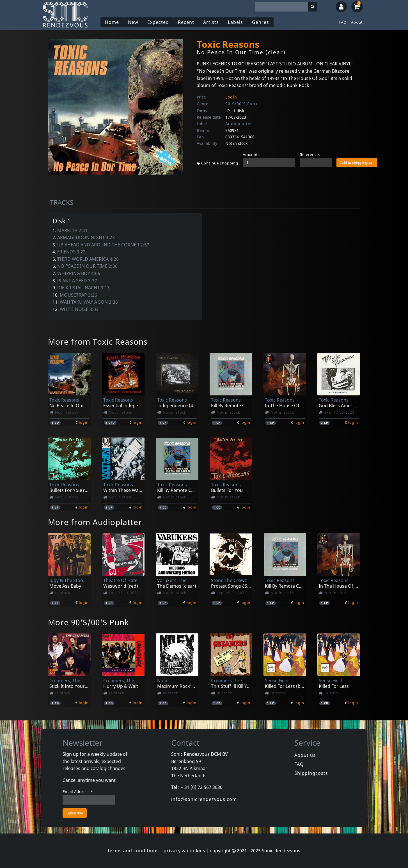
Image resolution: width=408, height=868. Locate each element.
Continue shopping (217, 163)
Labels (235, 22)
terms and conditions (133, 851)
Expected (158, 22)
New (133, 22)
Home (112, 22)
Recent (186, 22)
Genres (261, 22)
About (357, 22)
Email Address (78, 792)
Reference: (310, 154)
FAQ (343, 22)
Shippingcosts (311, 773)
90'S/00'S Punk (241, 104)
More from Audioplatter (95, 522)
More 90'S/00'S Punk (89, 622)
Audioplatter (239, 124)
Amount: (251, 154)
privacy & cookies (184, 851)
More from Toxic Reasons (98, 342)
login (84, 422)
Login (231, 97)
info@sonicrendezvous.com (204, 799)
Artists (211, 22)
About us (305, 755)
